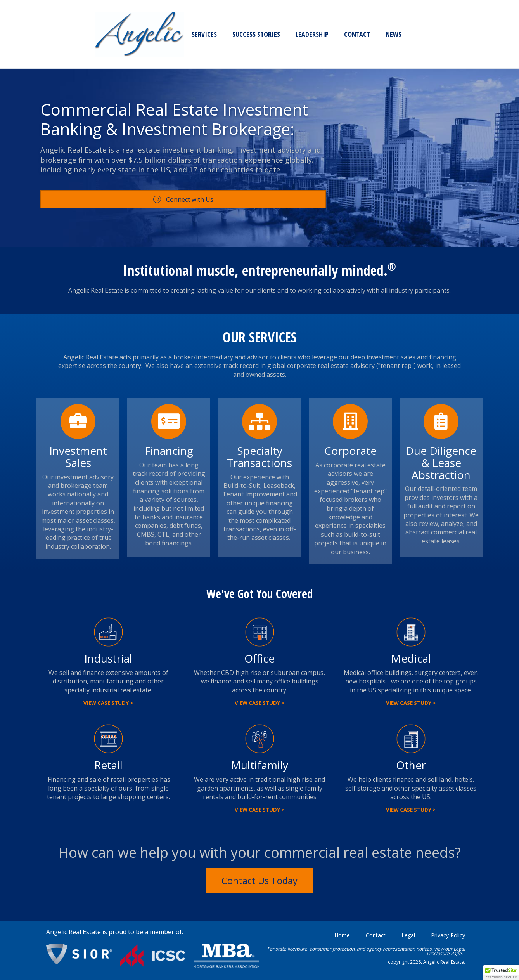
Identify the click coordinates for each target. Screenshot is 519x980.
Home (342, 935)
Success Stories (105, 34)
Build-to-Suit (242, 486)
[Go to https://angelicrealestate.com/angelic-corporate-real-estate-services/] (350, 481)
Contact (206, 34)
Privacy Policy (448, 935)
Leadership (161, 34)
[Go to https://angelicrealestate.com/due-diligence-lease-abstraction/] (441, 478)
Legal (408, 935)
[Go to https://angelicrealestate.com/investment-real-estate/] (78, 478)
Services (53, 34)
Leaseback (279, 486)
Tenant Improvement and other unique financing (260, 498)
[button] (501, 973)
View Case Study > (108, 703)
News (242, 34)
